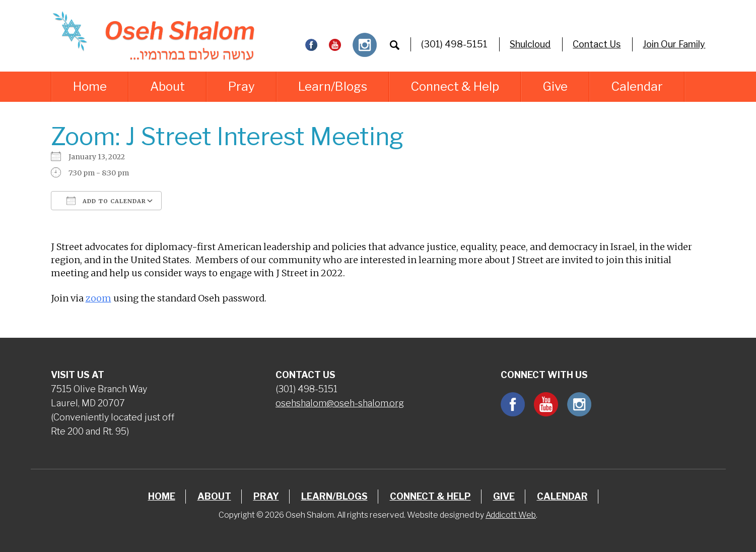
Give (555, 86)
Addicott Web (511, 515)
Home (90, 86)
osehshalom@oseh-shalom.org (340, 403)
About (167, 86)
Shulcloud (530, 44)
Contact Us (597, 44)
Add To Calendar (106, 201)
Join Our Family (674, 44)
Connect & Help (455, 86)
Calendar (637, 86)
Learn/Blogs (333, 86)
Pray (242, 86)
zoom (98, 298)
